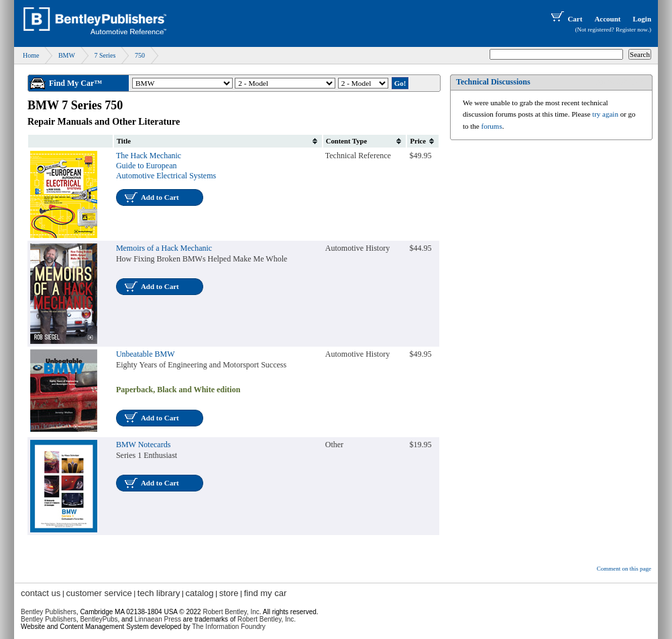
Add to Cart (160, 197)
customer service (99, 593)
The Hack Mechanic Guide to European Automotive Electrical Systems (166, 166)
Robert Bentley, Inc (231, 612)
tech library (159, 593)
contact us (41, 593)
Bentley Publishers (49, 612)
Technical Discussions (493, 82)
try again (605, 114)
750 (140, 55)
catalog (200, 593)
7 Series (105, 55)
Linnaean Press (158, 619)
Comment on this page (624, 569)
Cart (565, 19)
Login (642, 19)
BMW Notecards (143, 445)
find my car (266, 593)
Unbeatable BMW (146, 354)
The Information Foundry (229, 627)
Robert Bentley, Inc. (267, 619)
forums (492, 126)
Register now (632, 30)
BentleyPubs (99, 619)
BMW (67, 55)
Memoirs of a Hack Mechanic (164, 248)
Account (607, 19)
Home (31, 55)
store (229, 593)
